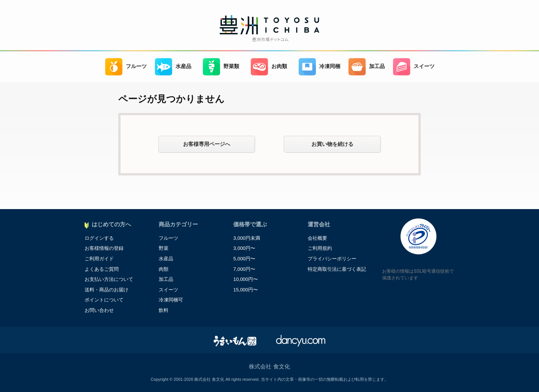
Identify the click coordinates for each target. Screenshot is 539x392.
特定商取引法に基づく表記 (337, 269)
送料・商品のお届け (106, 290)
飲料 (164, 310)
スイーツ (414, 67)
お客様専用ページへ (207, 144)
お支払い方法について (109, 279)
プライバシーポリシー (332, 259)
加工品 (367, 67)
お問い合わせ (99, 310)
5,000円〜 (244, 259)
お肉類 (269, 67)
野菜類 (221, 67)
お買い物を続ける (332, 144)
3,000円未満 (247, 238)
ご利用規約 (320, 248)
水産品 (173, 67)
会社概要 (317, 238)
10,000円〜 (246, 279)
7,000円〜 (244, 269)
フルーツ (126, 67)
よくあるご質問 (102, 269)
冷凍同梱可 (171, 300)
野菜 (164, 248)
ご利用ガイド (99, 259)
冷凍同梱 (319, 67)
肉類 (164, 269)
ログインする (99, 238)
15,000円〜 (246, 290)
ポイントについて (104, 300)
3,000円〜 (244, 248)
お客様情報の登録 (104, 248)
